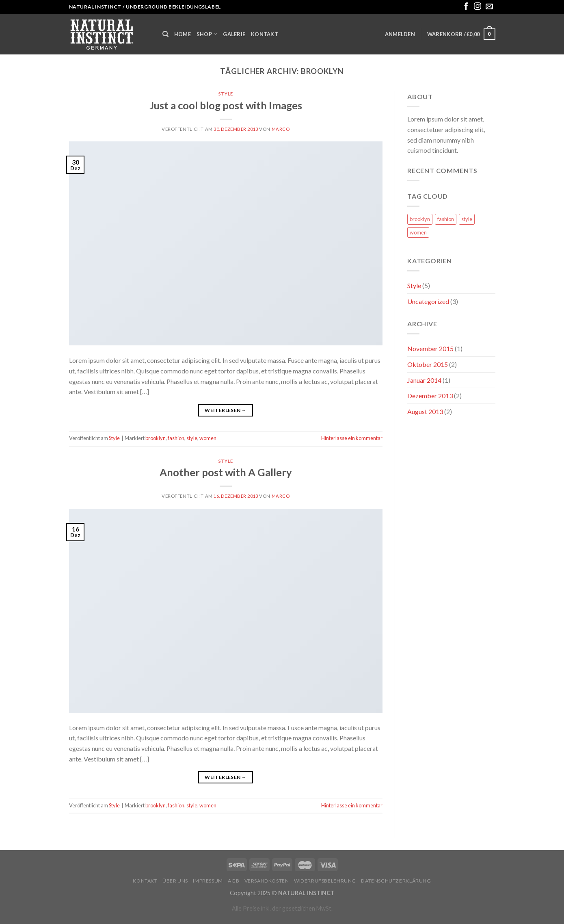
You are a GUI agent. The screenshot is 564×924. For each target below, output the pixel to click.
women (208, 438)
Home (183, 34)
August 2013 (425, 411)
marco (281, 129)
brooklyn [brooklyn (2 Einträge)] (420, 219)
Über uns (175, 881)
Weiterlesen (226, 410)
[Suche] (165, 34)
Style (226, 94)
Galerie (234, 34)
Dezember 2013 (430, 396)
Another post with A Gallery (226, 472)
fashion (176, 438)
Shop (207, 34)
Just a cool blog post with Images (226, 105)
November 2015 (430, 348)
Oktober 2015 (428, 364)
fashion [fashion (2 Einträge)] (446, 219)
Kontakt (265, 34)
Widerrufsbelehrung (325, 881)
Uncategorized (428, 301)
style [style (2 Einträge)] (467, 219)
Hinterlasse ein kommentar (352, 438)
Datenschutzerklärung (396, 881)
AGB (233, 881)
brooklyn (156, 438)
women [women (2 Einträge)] (418, 232)
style (192, 438)
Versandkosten (267, 881)
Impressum (208, 881)
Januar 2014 (424, 380)
